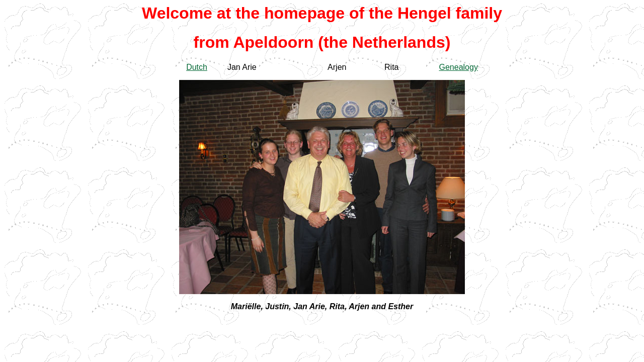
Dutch (197, 67)
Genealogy (459, 67)
